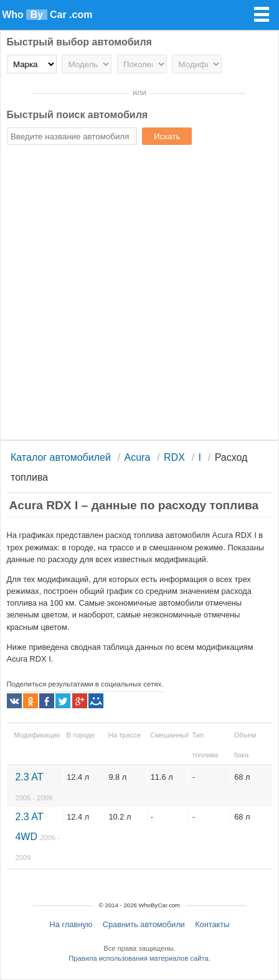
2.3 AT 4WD (37, 836)
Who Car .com (47, 15)
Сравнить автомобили (144, 924)
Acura (138, 457)
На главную (71, 924)
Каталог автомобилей (61, 457)
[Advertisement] (139, 294)
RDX (174, 457)
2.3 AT (34, 787)
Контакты (212, 924)
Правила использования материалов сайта (138, 958)
